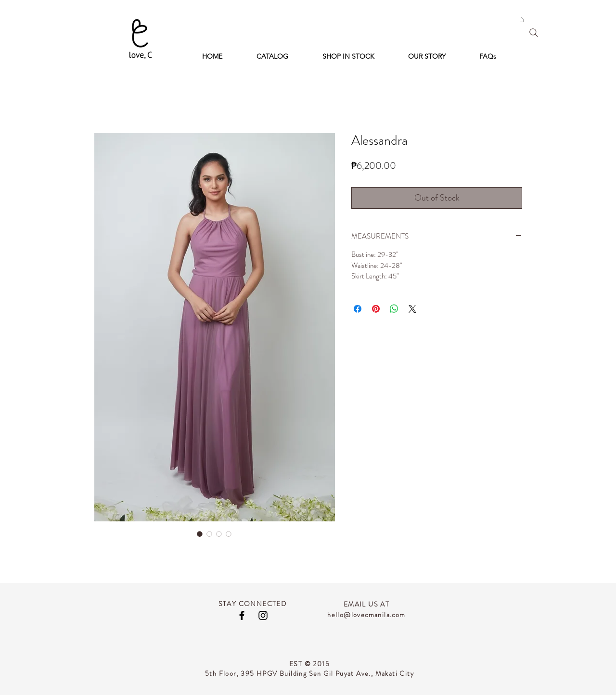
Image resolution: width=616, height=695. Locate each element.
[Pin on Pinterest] (376, 309)
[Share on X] (412, 309)
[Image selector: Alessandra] (200, 534)
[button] (522, 20)
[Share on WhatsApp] (394, 309)
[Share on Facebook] (358, 309)
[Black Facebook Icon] (242, 615)
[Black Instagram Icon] (263, 615)
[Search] (534, 33)
